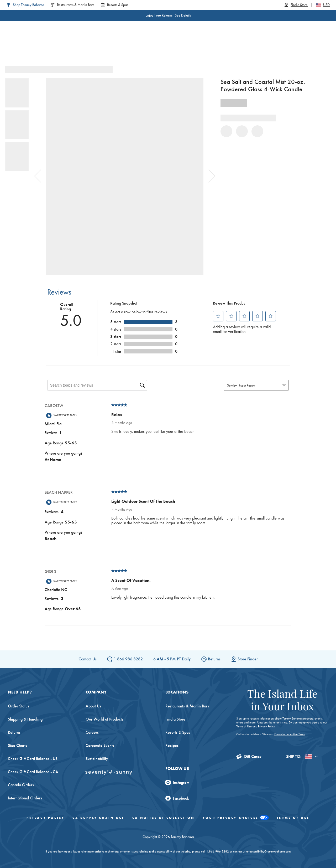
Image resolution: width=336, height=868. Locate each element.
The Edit (221, 47)
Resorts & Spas (178, 732)
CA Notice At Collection (164, 818)
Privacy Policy (266, 726)
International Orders (25, 798)
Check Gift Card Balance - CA (33, 772)
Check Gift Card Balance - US (33, 759)
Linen (139, 47)
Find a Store (175, 719)
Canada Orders (21, 785)
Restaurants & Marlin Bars (187, 706)
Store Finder (244, 659)
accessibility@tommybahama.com (270, 851)
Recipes (172, 745)
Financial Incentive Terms (290, 734)
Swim (159, 47)
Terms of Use (244, 726)
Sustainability (97, 759)
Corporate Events (100, 745)
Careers (92, 732)
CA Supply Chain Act (98, 818)
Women (68, 47)
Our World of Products (104, 719)
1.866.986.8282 (218, 851)
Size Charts (17, 745)
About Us (93, 706)
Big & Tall (114, 47)
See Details (183, 15)
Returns (211, 659)
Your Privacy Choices (236, 818)
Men (90, 47)
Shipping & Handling (25, 719)
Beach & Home (189, 47)
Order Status (19, 706)
